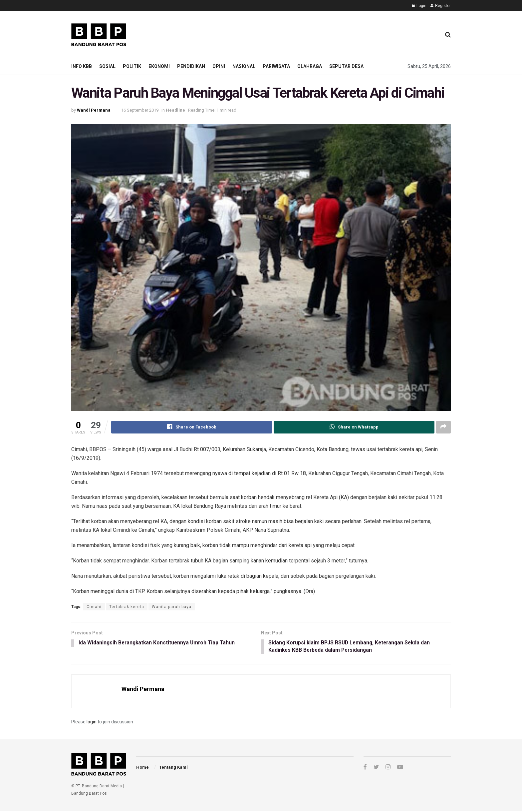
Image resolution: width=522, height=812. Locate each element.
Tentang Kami (173, 768)
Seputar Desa (346, 66)
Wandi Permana (94, 110)
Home (142, 768)
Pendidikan (191, 66)
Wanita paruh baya (172, 607)
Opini (219, 66)
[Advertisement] (315, 34)
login (92, 723)
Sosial (107, 66)
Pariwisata (276, 66)
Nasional (244, 66)
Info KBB (82, 66)
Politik (132, 66)
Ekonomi (159, 66)
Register (441, 6)
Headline (175, 110)
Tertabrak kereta (127, 607)
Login (419, 6)
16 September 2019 (140, 110)
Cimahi (94, 607)
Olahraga (310, 66)
